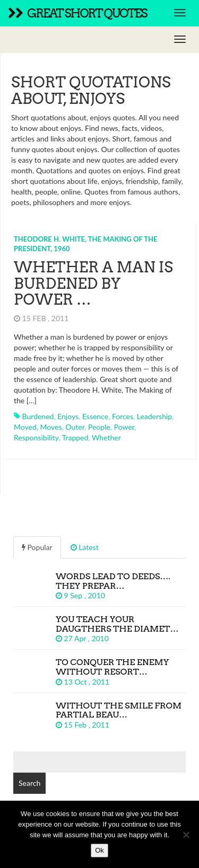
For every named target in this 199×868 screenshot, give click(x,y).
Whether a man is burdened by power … (93, 284)
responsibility (36, 437)
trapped (75, 437)
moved (25, 427)
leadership (154, 416)
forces (123, 416)
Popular (37, 547)
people (99, 427)
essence (95, 416)
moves (51, 427)
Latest (85, 547)
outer (75, 427)
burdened (38, 416)
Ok (99, 850)
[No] (186, 835)
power (124, 427)
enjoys (68, 416)
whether (106, 437)
